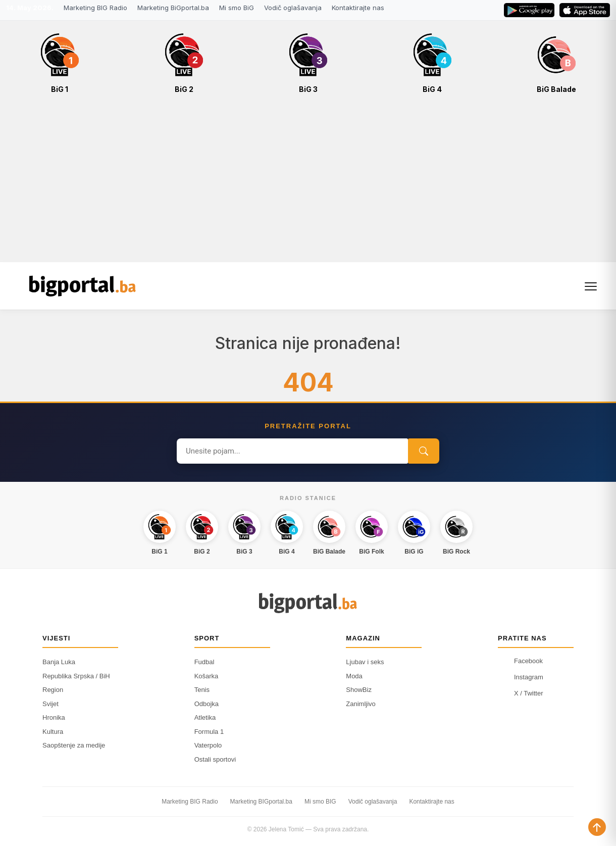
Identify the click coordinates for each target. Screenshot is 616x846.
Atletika (205, 717)
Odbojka (207, 704)
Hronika (54, 717)
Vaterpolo (208, 745)
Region (53, 690)
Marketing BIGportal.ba (261, 802)
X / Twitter (521, 693)
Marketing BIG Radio (95, 8)
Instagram (521, 677)
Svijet (50, 704)
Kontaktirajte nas (358, 8)
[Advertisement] (308, 183)
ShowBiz (359, 690)
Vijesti (56, 638)
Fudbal (204, 662)
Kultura (53, 732)
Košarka (207, 676)
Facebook (520, 661)
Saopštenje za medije (74, 745)
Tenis (202, 690)
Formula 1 (209, 732)
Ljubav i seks (365, 662)
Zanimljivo (361, 704)
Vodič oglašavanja (293, 8)
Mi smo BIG (320, 802)
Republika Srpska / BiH (76, 676)
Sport (207, 638)
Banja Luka (59, 662)
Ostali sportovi (215, 759)
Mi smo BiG (237, 8)
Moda (354, 676)
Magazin (363, 638)
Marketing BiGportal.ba (173, 8)
